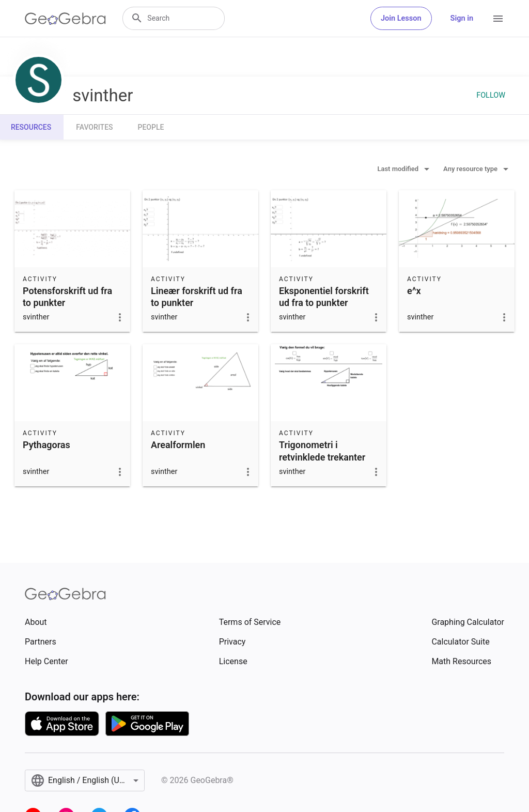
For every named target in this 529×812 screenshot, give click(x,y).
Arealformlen (178, 445)
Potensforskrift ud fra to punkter (67, 297)
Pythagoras (46, 445)
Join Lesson (401, 18)
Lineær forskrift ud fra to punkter (197, 297)
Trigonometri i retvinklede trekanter (322, 451)
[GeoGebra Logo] (65, 19)
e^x (414, 291)
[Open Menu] (498, 19)
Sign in (462, 18)
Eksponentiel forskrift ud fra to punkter (324, 297)
